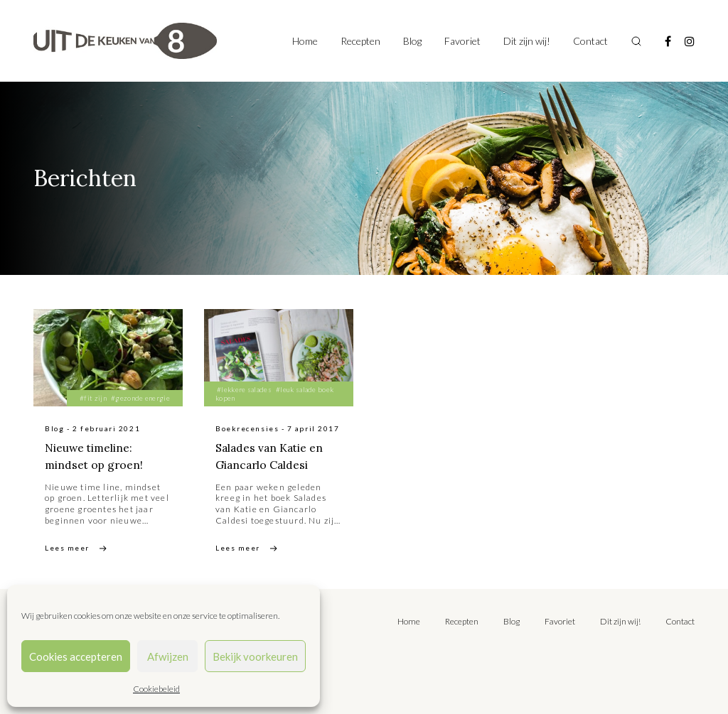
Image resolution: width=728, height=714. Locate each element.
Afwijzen (168, 656)
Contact (590, 41)
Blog (412, 41)
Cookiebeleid (156, 689)
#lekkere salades (244, 389)
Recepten (360, 41)
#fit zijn (93, 398)
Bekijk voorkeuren (255, 656)
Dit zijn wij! (527, 41)
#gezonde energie (140, 398)
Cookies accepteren (76, 656)
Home (305, 41)
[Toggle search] (636, 41)
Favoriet (462, 41)
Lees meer (67, 548)
